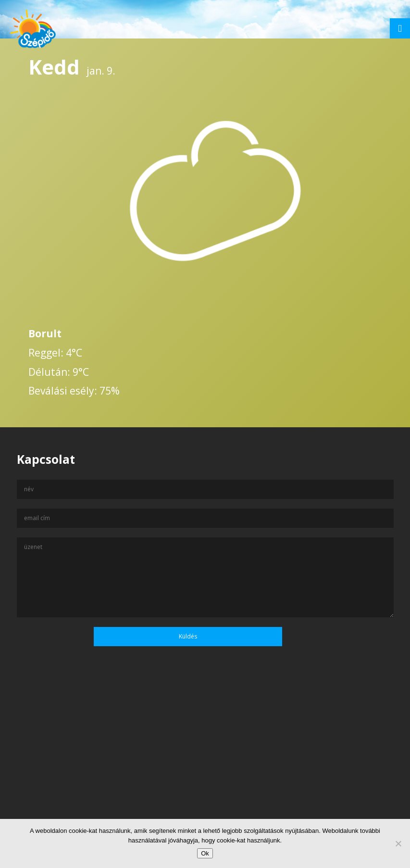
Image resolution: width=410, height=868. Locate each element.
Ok (205, 853)
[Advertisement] (205, 775)
